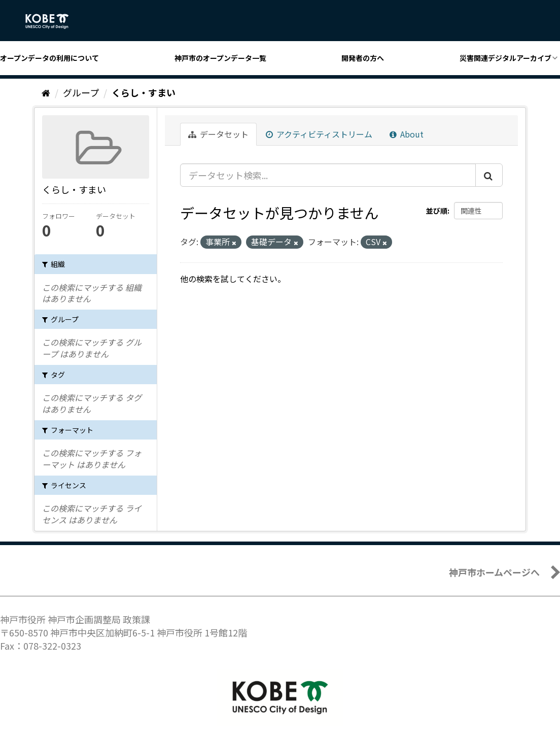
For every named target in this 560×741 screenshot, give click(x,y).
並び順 (437, 211)
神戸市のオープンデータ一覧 (220, 58)
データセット (218, 134)
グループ (81, 92)
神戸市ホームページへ (494, 572)
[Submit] (489, 175)
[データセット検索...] (328, 175)
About (407, 134)
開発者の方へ (363, 58)
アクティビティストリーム (319, 134)
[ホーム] (46, 92)
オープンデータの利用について (49, 58)
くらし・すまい (144, 92)
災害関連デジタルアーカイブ (505, 58)
